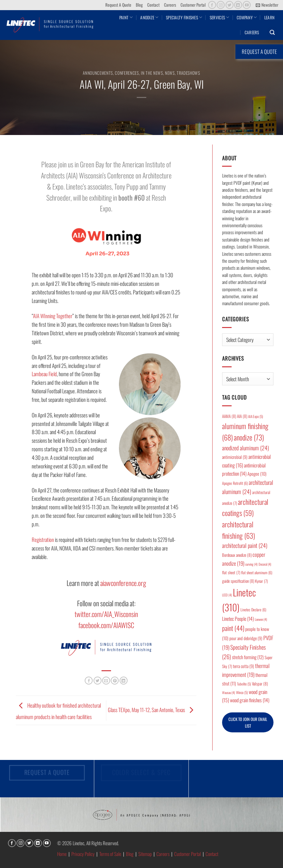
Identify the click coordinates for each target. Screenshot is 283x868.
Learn (269, 17)
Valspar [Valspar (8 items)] (260, 684)
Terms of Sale (110, 854)
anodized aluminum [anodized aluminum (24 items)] (246, 448)
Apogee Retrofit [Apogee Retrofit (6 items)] (235, 483)
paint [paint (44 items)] (233, 628)
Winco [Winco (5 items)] (242, 692)
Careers (170, 5)
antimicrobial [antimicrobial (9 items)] (235, 457)
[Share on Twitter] (98, 681)
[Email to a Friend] (106, 681)
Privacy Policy (83, 854)
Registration (43, 540)
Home (62, 854)
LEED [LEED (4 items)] (227, 595)
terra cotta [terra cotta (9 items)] (244, 666)
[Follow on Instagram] (221, 5)
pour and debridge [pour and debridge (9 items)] (246, 638)
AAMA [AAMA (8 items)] (229, 416)
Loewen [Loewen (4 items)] (261, 619)
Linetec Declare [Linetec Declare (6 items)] (253, 610)
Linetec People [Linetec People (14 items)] (238, 619)
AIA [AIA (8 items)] (242, 416)
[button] (267, 5)
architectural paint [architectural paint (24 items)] (245, 545)
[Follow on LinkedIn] (238, 5)
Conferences (127, 73)
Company (247, 17)
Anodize (149, 17)
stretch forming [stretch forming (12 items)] (248, 657)
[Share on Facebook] (89, 681)
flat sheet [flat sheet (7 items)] (231, 572)
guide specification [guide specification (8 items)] (238, 581)
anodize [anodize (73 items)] (249, 437)
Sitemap (145, 854)
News (170, 73)
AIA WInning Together (53, 316)
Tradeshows (188, 73)
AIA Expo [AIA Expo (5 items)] (256, 416)
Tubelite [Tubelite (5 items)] (244, 684)
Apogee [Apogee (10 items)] (257, 474)
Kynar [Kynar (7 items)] (261, 581)
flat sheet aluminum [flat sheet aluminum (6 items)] (257, 572)
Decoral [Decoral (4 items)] (265, 564)
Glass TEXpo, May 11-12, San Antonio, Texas (152, 710)
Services (220, 17)
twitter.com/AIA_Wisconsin (106, 614)
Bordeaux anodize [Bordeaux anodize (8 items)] (237, 555)
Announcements (98, 73)
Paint (126, 17)
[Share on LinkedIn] (124, 681)
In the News (152, 73)
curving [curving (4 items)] (251, 564)
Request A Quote (118, 5)
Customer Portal (193, 5)
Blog (139, 5)
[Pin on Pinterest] (115, 681)
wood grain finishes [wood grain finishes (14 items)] (250, 700)
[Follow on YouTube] (247, 5)
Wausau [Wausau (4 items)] (229, 692)
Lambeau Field (44, 374)
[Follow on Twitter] (230, 5)
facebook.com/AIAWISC (106, 625)
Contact (153, 5)
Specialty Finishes (184, 17)
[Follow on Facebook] (212, 5)
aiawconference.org (123, 583)
